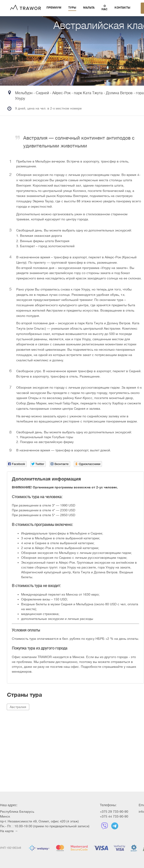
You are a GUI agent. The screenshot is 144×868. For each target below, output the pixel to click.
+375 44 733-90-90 (114, 816)
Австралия (18, 707)
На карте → (9, 831)
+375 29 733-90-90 (114, 812)
